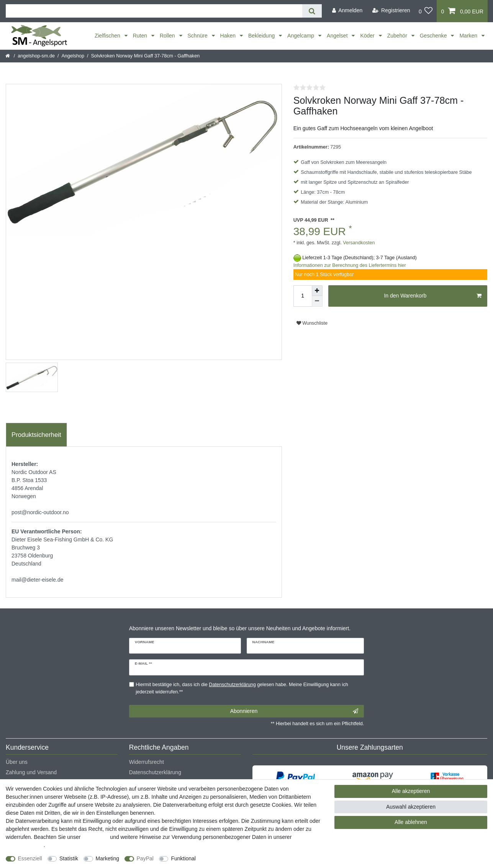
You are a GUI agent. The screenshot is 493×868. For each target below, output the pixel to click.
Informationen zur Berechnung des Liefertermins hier (350, 265)
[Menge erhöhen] (317, 291)
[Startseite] (8, 56)
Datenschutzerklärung (155, 772)
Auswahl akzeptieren (411, 807)
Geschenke (434, 36)
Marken (469, 36)
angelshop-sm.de (36, 56)
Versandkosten (358, 243)
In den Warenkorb (433, 296)
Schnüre (198, 36)
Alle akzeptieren (411, 791)
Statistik (69, 858)
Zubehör (398, 36)
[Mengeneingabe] (303, 296)
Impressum (95, 837)
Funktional (183, 858)
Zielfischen (108, 36)
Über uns (17, 762)
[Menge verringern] (317, 301)
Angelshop (73, 56)
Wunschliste (312, 323)
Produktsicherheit (36, 435)
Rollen (168, 36)
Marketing (107, 858)
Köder (368, 36)
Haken (229, 36)
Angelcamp (301, 36)
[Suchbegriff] (154, 11)
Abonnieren (294, 711)
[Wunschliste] (426, 11)
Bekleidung (262, 36)
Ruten (141, 36)
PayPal (145, 858)
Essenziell (30, 858)
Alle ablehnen (411, 822)
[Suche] (312, 11)
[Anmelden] (347, 11)
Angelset (338, 36)
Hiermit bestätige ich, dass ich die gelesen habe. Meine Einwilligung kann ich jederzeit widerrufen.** (242, 688)
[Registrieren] (391, 11)
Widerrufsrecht (147, 762)
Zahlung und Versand (31, 772)
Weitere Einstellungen (229, 858)
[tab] (36, 435)
